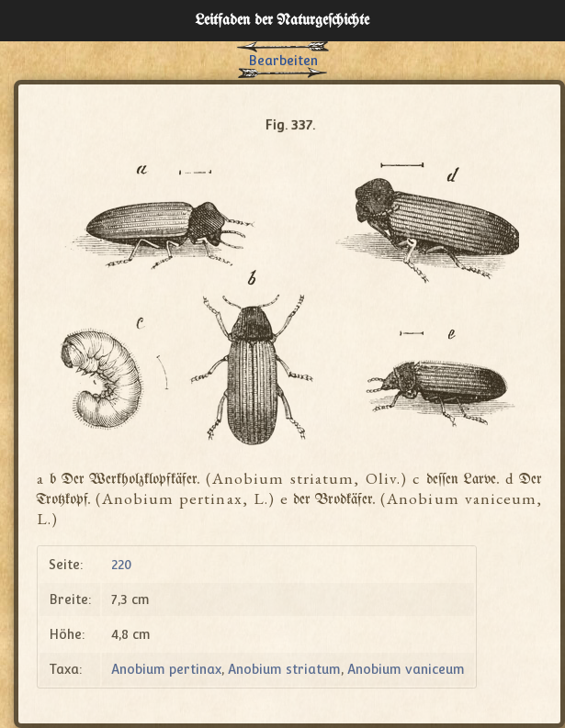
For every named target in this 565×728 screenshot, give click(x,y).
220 (121, 565)
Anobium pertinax (166, 669)
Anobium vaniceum (406, 669)
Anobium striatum (284, 669)
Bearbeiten (283, 61)
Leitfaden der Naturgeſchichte (282, 21)
